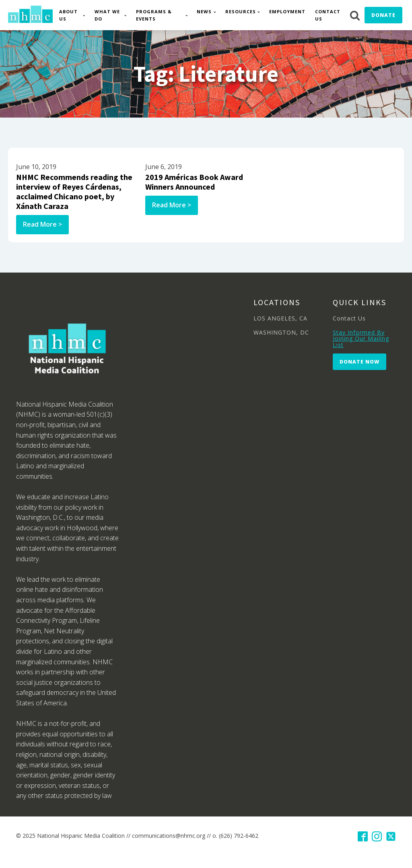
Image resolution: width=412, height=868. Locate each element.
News (204, 11)
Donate (383, 15)
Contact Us (328, 15)
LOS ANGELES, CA (280, 318)
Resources (241, 11)
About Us (68, 15)
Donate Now (359, 362)
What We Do (107, 15)
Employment (287, 11)
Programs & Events (154, 15)
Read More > (42, 224)
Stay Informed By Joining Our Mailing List (361, 339)
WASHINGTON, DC (281, 332)
